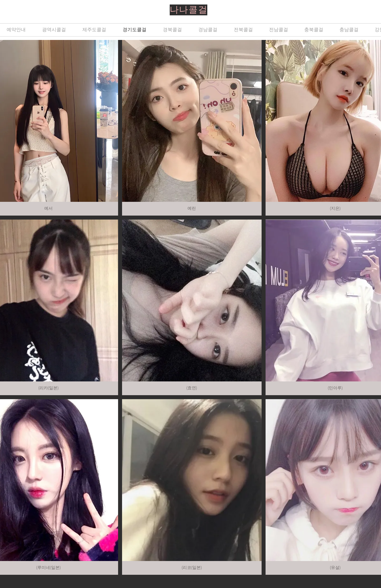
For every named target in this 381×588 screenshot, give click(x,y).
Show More (192, 581)
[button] (192, 128)
